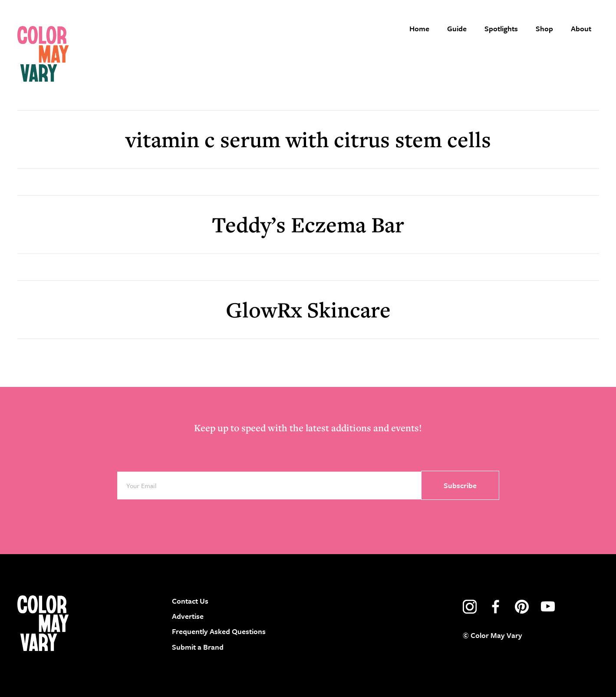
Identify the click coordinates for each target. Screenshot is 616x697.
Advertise (188, 616)
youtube (548, 607)
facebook (496, 607)
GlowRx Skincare (308, 309)
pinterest (522, 607)
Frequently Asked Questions (219, 631)
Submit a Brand (198, 647)
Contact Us (190, 601)
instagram (470, 607)
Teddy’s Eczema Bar (308, 224)
